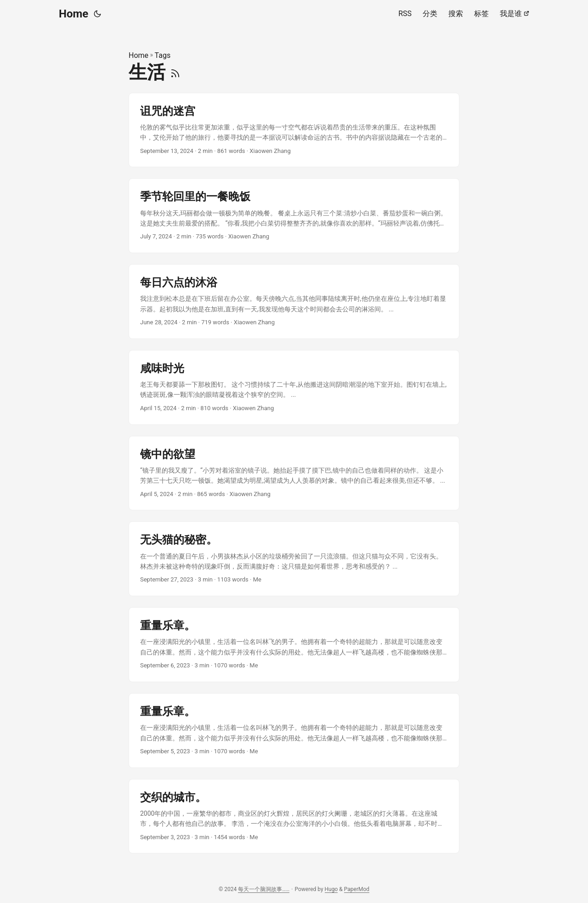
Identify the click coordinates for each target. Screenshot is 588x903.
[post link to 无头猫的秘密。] (294, 559)
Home (73, 14)
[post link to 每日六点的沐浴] (294, 302)
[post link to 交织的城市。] (294, 816)
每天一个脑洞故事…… (264, 889)
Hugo (331, 889)
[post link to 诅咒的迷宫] (294, 130)
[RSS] (175, 72)
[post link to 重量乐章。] (294, 645)
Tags (163, 55)
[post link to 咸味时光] (294, 387)
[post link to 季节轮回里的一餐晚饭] (294, 216)
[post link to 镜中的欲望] (294, 473)
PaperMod (357, 889)
